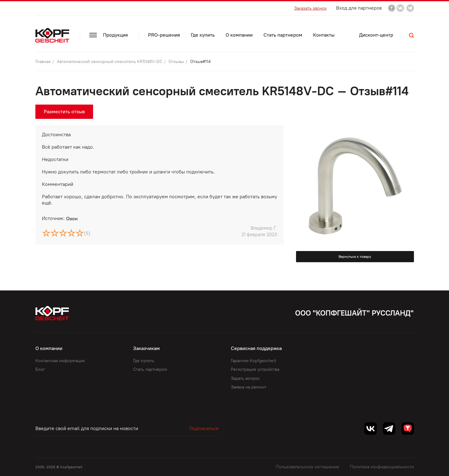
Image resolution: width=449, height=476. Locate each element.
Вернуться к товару (355, 257)
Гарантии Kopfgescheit (254, 361)
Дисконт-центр (376, 35)
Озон (72, 219)
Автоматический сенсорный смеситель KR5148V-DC (110, 62)
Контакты (324, 35)
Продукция (109, 35)
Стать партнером (283, 35)
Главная (44, 62)
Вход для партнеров (359, 8)
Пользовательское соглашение (308, 467)
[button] (411, 35)
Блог (40, 369)
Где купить (203, 35)
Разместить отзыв (64, 112)
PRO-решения (164, 35)
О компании (239, 35)
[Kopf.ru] (54, 35)
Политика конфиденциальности (382, 467)
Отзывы (177, 62)
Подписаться (204, 428)
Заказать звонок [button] (310, 8)
